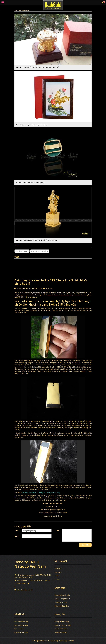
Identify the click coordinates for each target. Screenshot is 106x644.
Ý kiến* (57, 531)
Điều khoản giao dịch (21, 625)
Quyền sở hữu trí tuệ (21, 633)
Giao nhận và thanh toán (63, 625)
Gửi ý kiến (85, 545)
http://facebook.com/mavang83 (56, 513)
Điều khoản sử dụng (21, 622)
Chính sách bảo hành (62, 606)
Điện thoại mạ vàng (72, 293)
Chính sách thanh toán (62, 595)
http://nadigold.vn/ (56, 516)
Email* (17, 536)
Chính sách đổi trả (61, 602)
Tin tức (57, 576)
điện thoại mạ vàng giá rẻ (40, 251)
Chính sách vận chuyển (62, 599)
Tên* (16, 531)
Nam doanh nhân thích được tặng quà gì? (30, 183)
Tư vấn (57, 579)
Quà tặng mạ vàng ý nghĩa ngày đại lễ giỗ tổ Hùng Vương (36, 240)
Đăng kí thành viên (61, 633)
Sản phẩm (58, 572)
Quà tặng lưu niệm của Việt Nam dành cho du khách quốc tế (37, 67)
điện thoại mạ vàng (22, 251)
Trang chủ (58, 569)
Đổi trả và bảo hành (61, 629)
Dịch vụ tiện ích (19, 629)
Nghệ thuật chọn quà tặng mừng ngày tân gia (32, 125)
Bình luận (48, 289)
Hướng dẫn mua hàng (62, 622)
